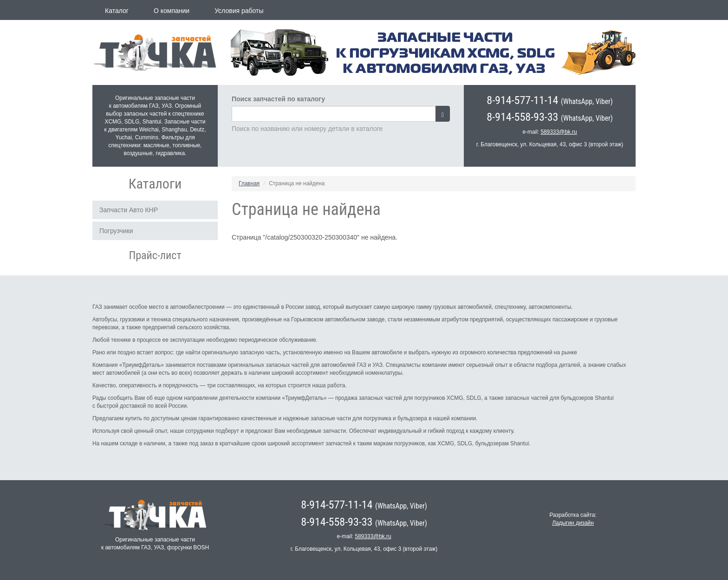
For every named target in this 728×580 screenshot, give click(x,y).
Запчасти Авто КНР (129, 210)
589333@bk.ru (559, 132)
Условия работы (239, 11)
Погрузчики (116, 231)
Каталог (117, 11)
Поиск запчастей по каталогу (278, 99)
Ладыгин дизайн (573, 523)
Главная (249, 183)
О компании (172, 11)
